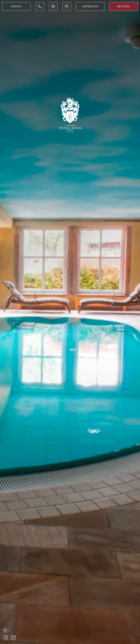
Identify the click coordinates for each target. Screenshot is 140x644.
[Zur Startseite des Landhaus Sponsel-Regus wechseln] (70, 115)
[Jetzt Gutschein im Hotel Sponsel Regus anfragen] (67, 6)
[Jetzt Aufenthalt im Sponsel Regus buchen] (124, 6)
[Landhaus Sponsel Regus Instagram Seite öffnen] (13, 638)
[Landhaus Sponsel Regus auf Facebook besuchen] (6, 638)
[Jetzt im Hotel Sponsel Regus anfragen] (90, 6)
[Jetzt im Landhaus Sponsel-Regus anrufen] (40, 6)
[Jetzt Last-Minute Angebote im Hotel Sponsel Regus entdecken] (53, 6)
